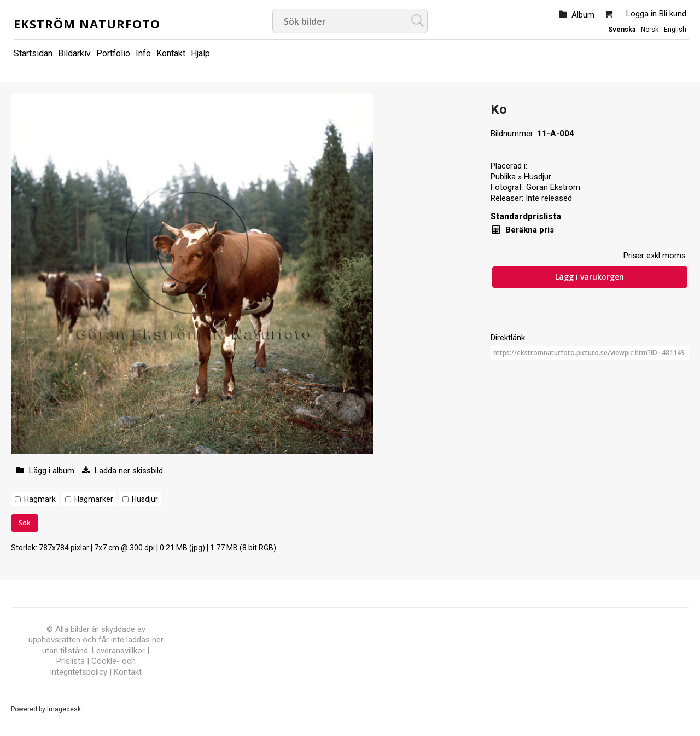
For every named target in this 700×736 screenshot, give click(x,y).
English (675, 30)
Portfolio (113, 53)
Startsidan (33, 53)
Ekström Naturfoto (87, 24)
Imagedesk (64, 709)
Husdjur (145, 499)
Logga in (641, 14)
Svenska (622, 30)
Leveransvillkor (118, 651)
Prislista (71, 661)
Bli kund (673, 14)
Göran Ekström (553, 187)
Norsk (650, 30)
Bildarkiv (74, 53)
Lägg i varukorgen (590, 277)
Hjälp (200, 53)
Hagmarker (94, 499)
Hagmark (40, 499)
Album (583, 15)
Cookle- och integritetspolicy (93, 667)
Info (143, 53)
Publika (503, 177)
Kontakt (171, 53)
